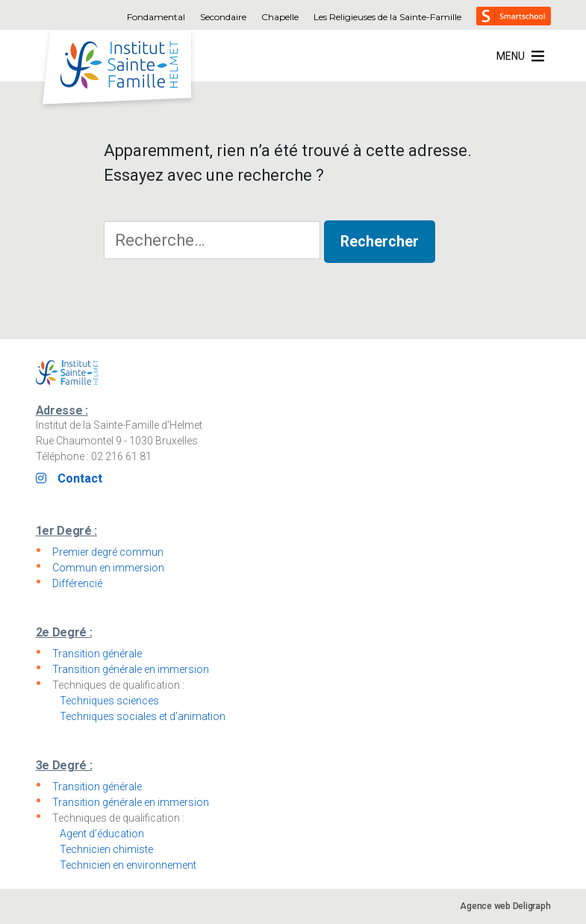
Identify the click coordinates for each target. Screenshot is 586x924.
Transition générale (97, 654)
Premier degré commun (108, 552)
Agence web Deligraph (505, 906)
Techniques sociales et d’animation (143, 716)
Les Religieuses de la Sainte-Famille (387, 17)
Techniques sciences (109, 701)
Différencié (77, 583)
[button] (511, 56)
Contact (80, 478)
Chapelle (280, 17)
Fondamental (156, 17)
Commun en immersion (108, 568)
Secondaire (223, 17)
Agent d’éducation (102, 834)
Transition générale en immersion (131, 669)
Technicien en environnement (128, 865)
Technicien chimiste (106, 849)
